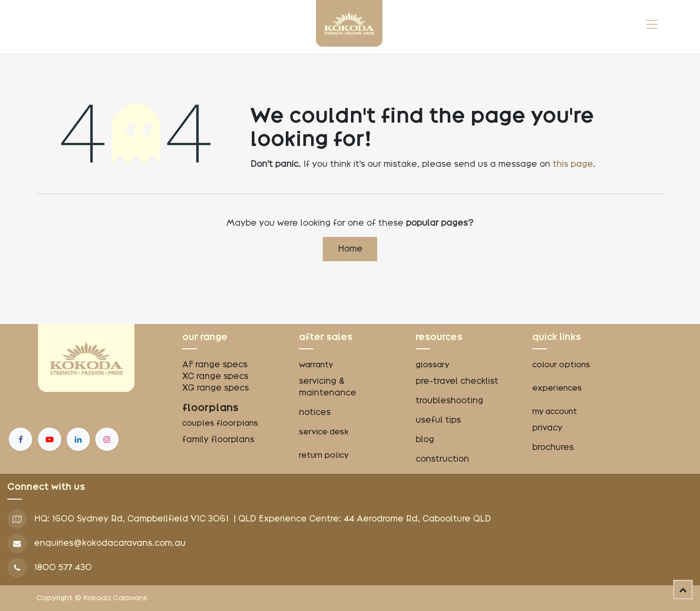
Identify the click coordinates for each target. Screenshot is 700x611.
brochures (553, 447)
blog (425, 440)
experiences (557, 388)
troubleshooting (449, 401)
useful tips (438, 420)
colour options (561, 365)
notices (315, 412)
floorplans (210, 408)
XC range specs (215, 376)
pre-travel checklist (457, 381)
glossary (432, 365)
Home (350, 249)
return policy (324, 455)
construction (442, 459)
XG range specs (216, 388)
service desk (324, 432)
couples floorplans (221, 423)
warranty (316, 365)
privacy (547, 428)
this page (573, 164)
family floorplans (218, 440)
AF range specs (215, 365)
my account (555, 412)
